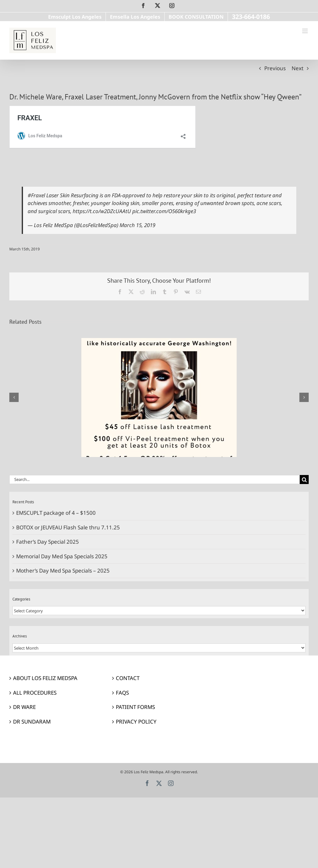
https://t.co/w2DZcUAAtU (102, 211)
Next (298, 68)
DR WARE (24, 707)
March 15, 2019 (137, 225)
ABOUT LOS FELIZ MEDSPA (45, 678)
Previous (275, 68)
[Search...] (154, 480)
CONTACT (128, 678)
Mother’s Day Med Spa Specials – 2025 (63, 571)
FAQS (122, 693)
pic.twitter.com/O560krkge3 (164, 211)
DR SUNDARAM (32, 722)
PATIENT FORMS (135, 707)
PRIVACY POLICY (136, 722)
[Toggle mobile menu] (305, 31)
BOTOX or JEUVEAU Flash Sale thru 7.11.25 (68, 527)
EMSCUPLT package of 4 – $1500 (56, 513)
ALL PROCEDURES (35, 693)
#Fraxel (36, 195)
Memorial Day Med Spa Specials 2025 (62, 556)
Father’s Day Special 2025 (48, 542)
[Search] (304, 480)
